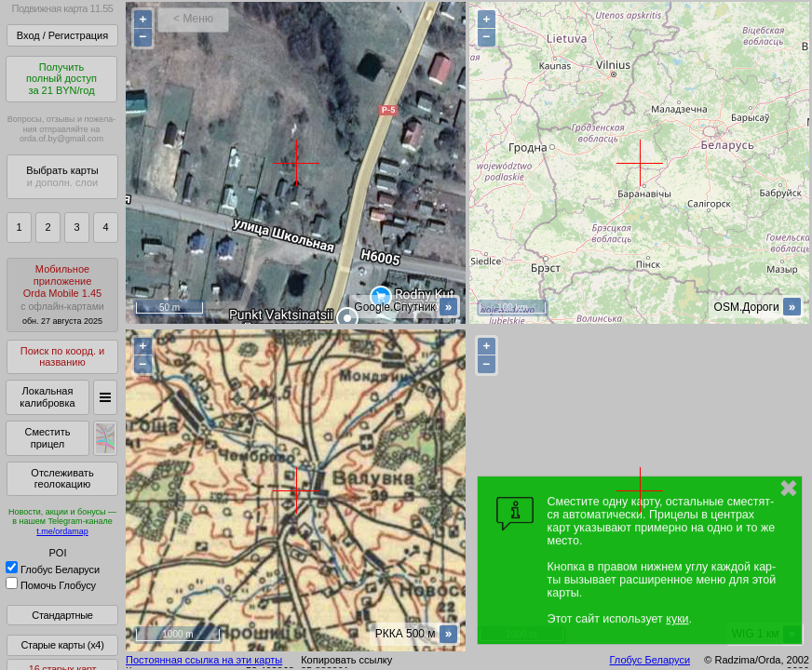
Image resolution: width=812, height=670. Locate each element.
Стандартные (62, 615)
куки (677, 619)
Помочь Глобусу (51, 585)
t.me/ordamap (62, 531)
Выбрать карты (62, 176)
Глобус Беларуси (53, 569)
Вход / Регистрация (62, 35)
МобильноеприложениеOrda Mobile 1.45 (62, 295)
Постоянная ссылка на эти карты (204, 660)
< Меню (193, 19)
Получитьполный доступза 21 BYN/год (61, 79)
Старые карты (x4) (62, 645)
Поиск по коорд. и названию (62, 357)
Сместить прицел (47, 438)
